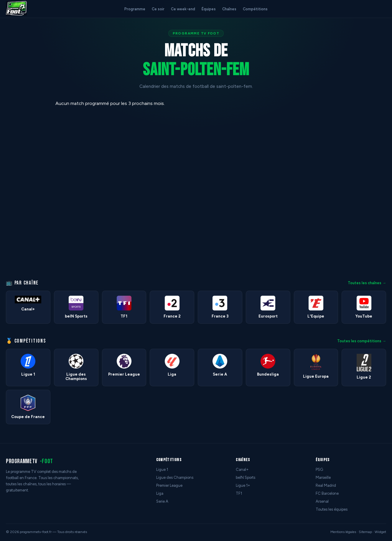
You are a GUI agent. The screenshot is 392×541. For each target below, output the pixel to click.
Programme (135, 9)
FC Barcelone (327, 493)
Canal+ (242, 470)
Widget (380, 532)
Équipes (209, 9)
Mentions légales (343, 532)
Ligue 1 (162, 470)
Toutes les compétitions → (362, 341)
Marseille (323, 477)
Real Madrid (326, 485)
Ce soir (158, 9)
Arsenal (322, 501)
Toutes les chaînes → (367, 283)
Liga (160, 493)
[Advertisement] (25, 189)
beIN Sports (246, 477)
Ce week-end (183, 9)
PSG (319, 470)
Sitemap (365, 532)
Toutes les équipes (332, 509)
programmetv (29, 461)
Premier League (169, 485)
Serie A (162, 501)
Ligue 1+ (243, 485)
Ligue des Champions (175, 477)
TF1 (239, 493)
